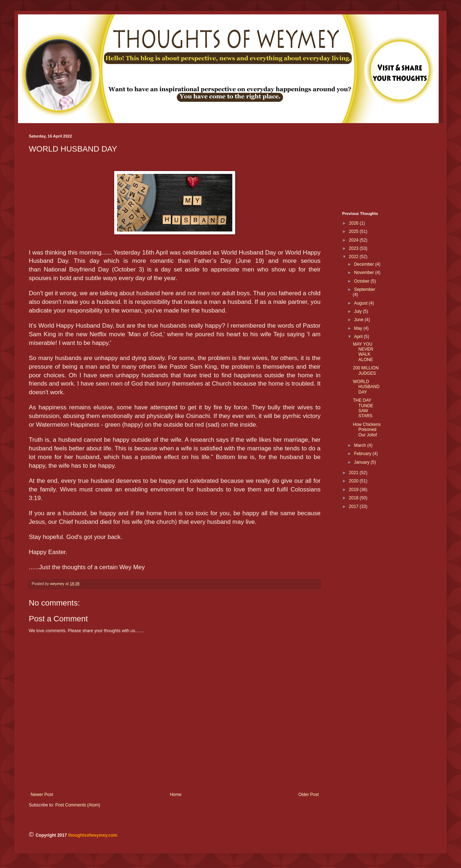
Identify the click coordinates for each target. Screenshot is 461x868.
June (359, 320)
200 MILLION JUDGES (366, 370)
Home (176, 795)
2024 (354, 240)
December (365, 264)
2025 (354, 231)
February (363, 454)
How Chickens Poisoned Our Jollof (367, 430)
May (359, 328)
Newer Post (42, 795)
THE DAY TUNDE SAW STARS (363, 408)
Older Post (308, 795)
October (362, 281)
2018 (354, 498)
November (365, 273)
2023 (354, 248)
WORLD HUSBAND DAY (366, 387)
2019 (354, 490)
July (359, 311)
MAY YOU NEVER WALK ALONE (363, 352)
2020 (354, 481)
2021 (354, 473)
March (361, 445)
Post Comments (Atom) (78, 805)
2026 (354, 223)
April (359, 337)
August (361, 303)
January (362, 462)
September (365, 289)
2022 (354, 257)
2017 (354, 507)
